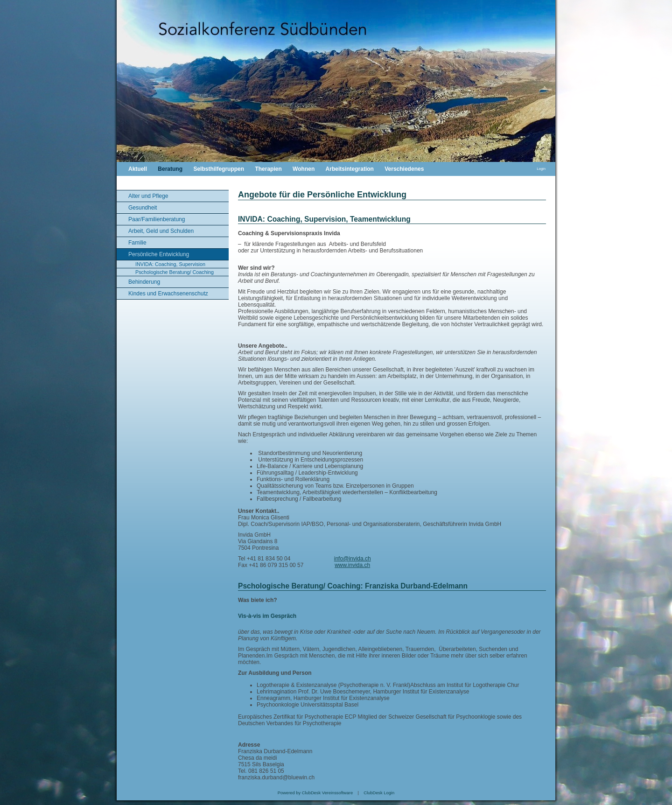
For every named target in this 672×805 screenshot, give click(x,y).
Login (541, 169)
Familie (137, 243)
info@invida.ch (353, 559)
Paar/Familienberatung (157, 219)
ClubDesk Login (379, 793)
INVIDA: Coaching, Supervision (170, 264)
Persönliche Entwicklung (159, 254)
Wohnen (304, 169)
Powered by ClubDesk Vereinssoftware (315, 793)
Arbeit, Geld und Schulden (161, 231)
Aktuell (138, 169)
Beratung (170, 169)
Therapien (268, 169)
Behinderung (144, 282)
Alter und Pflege (148, 196)
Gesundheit (143, 208)
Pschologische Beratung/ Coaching (175, 272)
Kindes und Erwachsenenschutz (168, 294)
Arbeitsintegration (350, 169)
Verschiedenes (404, 169)
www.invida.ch (352, 565)
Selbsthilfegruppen (219, 169)
